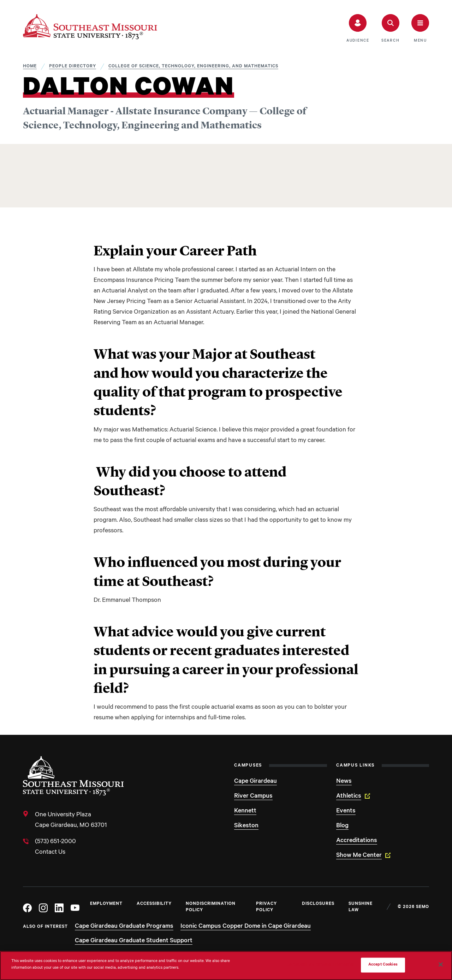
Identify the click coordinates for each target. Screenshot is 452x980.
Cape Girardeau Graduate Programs (124, 927)
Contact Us (50, 853)
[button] (358, 29)
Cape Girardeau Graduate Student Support (134, 941)
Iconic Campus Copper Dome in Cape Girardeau (246, 927)
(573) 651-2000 (55, 842)
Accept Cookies (383, 965)
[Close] (441, 964)
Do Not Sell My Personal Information (321, 965)
